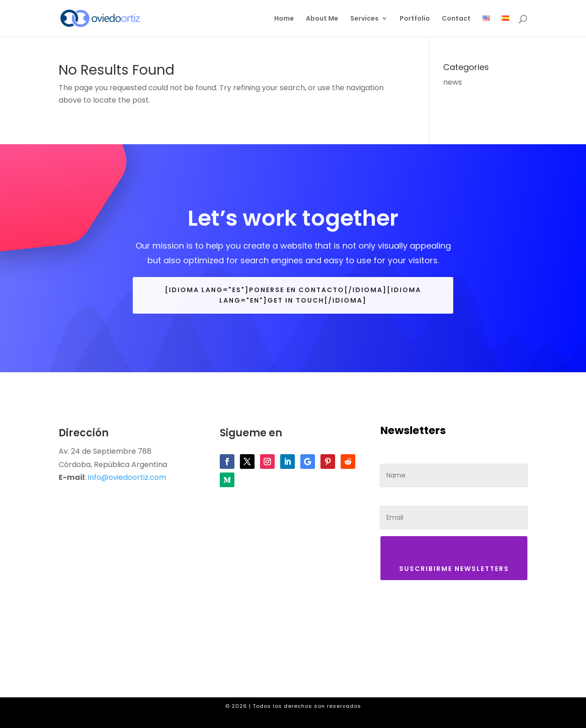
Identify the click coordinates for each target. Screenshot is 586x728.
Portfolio (415, 19)
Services (364, 19)
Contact (456, 19)
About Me (322, 19)
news (453, 82)
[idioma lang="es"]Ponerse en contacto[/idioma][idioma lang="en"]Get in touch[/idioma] (293, 295)
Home (284, 19)
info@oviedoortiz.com (127, 477)
